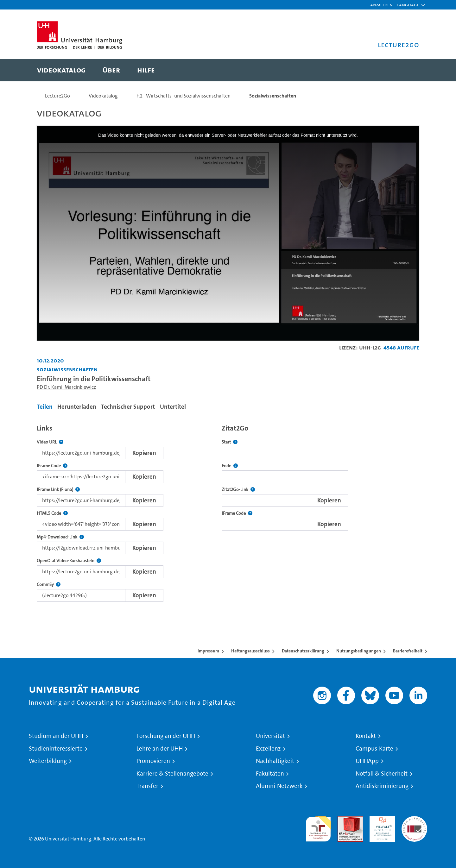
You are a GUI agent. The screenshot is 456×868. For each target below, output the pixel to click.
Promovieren (153, 761)
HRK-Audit (381, 820)
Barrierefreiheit (408, 651)
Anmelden (381, 5)
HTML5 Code (52, 513)
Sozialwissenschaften (273, 96)
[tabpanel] (228, 511)
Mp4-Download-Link (60, 537)
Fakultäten (270, 774)
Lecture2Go (57, 96)
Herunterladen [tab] (77, 407)
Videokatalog (103, 96)
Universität (270, 736)
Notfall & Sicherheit (382, 774)
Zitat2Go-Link (238, 490)
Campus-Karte (374, 749)
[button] (408, 5)
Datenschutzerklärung (303, 651)
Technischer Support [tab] (128, 407)
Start (230, 442)
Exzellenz (268, 749)
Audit (344, 820)
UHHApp (367, 761)
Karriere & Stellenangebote (172, 774)
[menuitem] (61, 70)
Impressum (208, 651)
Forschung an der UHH (166, 736)
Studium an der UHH (56, 736)
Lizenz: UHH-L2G (360, 347)
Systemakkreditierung (414, 820)
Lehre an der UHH (160, 749)
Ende (230, 466)
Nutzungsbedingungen (359, 651)
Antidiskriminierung (382, 786)
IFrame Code (52, 466)
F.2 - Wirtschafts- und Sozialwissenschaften (184, 96)
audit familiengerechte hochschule (318, 827)
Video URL (50, 442)
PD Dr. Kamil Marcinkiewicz (66, 387)
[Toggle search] (408, 70)
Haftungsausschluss (250, 651)
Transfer (147, 786)
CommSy (49, 585)
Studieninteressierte (56, 749)
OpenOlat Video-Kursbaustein (69, 561)
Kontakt (366, 736)
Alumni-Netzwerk (279, 786)
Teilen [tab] (45, 407)
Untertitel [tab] (173, 407)
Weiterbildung (48, 761)
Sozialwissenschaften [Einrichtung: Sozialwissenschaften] (67, 369)
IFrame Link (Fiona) (58, 490)
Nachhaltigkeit (275, 761)
